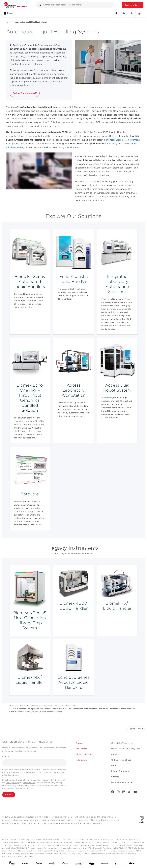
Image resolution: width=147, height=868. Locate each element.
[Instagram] (118, 792)
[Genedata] (52, 864)
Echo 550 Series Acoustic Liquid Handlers (73, 682)
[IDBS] (65, 864)
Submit (9, 795)
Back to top (136, 729)
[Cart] (124, 13)
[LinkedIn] (124, 792)
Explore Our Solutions (25, 93)
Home (9, 22)
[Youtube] (135, 792)
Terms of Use (29, 783)
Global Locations (84, 754)
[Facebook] (113, 792)
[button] (40, 5)
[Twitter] (129, 792)
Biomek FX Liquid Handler (117, 606)
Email (6, 757)
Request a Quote (133, 5)
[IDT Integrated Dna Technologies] (78, 864)
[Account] (132, 13)
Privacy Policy (12, 783)
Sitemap (115, 777)
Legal (114, 754)
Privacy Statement (120, 771)
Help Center (82, 760)
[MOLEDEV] (105, 864)
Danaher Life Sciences (122, 782)
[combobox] (75, 5)
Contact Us (81, 749)
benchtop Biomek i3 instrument (122, 140)
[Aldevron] (39, 864)
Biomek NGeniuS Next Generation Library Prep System (30, 620)
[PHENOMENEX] (118, 864)
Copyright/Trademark (122, 743)
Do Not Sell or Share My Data (126, 749)
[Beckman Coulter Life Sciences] (15, 5)
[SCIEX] (131, 864)
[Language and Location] (140, 13)
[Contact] (116, 13)
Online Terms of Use (121, 760)
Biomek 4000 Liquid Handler (73, 606)
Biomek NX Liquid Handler (30, 680)
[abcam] (25, 864)
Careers (79, 743)
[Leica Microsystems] (92, 864)
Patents (115, 766)
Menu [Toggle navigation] (8, 13)
